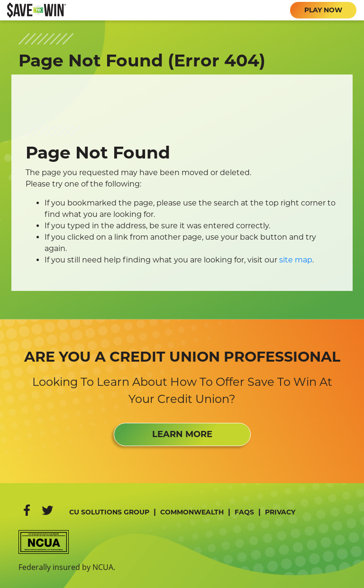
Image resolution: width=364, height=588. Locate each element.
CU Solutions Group (109, 512)
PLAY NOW (323, 10)
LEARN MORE (182, 434)
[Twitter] (47, 510)
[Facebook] (27, 510)
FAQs (244, 512)
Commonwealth (192, 512)
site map (296, 260)
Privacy (280, 512)
